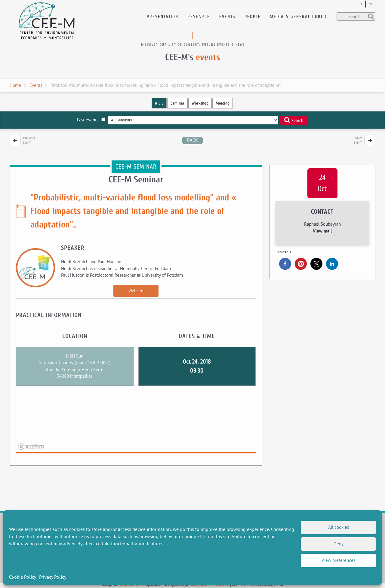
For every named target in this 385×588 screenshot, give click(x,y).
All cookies (339, 527)
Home (15, 85)
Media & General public (299, 17)
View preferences (338, 560)
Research (199, 17)
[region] (136, 423)
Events (227, 17)
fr (361, 4)
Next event (358, 140)
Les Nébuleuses (129, 585)
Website (136, 290)
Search (294, 120)
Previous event (29, 140)
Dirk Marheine (219, 585)
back (192, 140)
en (371, 4)
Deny (339, 544)
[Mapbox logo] (31, 447)
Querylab (197, 585)
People (253, 17)
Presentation (163, 17)
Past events (91, 120)
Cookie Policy (23, 577)
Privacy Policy (53, 577)
